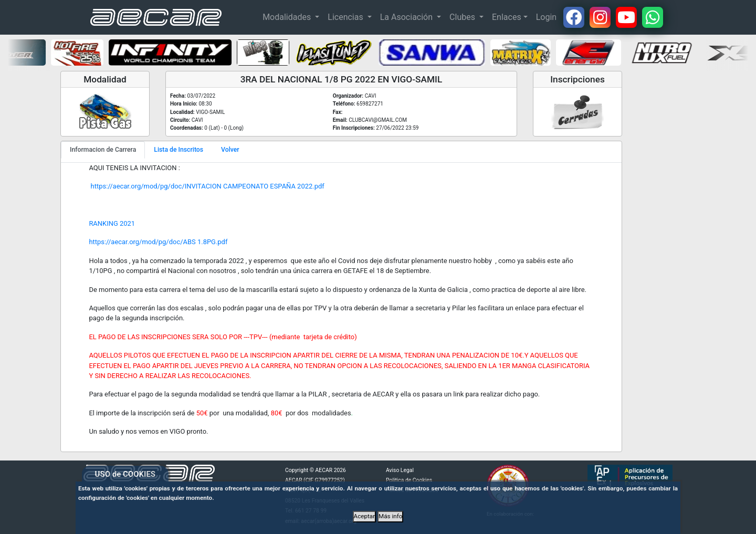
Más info (390, 516)
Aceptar (365, 516)
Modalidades (288, 17)
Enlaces (507, 17)
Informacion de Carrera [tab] (103, 150)
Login (546, 17)
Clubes (463, 17)
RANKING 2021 (112, 223)
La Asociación (407, 17)
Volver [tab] (230, 150)
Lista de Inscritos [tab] (178, 150)
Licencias (346, 17)
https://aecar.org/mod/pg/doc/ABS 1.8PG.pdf (158, 242)
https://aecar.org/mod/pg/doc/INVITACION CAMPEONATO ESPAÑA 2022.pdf (206, 186)
